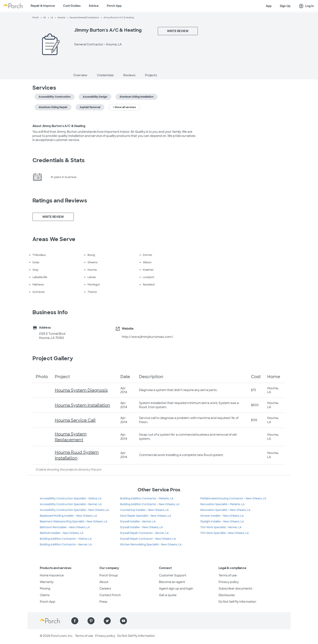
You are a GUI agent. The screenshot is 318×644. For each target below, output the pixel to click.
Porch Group (109, 575)
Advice (94, 6)
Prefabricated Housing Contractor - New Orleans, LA (233, 499)
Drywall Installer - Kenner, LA (138, 522)
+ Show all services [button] (124, 107)
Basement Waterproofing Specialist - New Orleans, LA (74, 522)
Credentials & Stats (59, 160)
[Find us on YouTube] (123, 621)
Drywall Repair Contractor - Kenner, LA (144, 533)
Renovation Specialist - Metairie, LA (222, 504)
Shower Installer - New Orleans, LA (222, 516)
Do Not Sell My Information (237, 602)
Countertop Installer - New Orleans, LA (144, 510)
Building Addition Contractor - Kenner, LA (66, 545)
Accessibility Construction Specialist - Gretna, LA (71, 499)
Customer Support (173, 575)
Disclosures (227, 595)
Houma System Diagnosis (81, 390)
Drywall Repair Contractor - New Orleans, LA (148, 539)
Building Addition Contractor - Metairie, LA (147, 499)
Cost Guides (72, 6)
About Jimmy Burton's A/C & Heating (59, 126)
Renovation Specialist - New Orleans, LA (225, 510)
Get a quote (168, 595)
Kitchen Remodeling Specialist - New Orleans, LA (151, 545)
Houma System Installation (83, 405)
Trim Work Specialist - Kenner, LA (221, 527)
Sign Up (285, 6)
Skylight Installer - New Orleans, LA (222, 522)
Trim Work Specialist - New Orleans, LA (225, 533)
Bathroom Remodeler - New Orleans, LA (65, 527)
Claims (45, 595)
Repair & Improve (43, 6)
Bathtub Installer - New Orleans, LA (62, 533)
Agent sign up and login (176, 589)
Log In (306, 6)
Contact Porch (110, 595)
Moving (45, 589)
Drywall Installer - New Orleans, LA (142, 527)
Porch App (114, 6)
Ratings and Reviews (60, 201)
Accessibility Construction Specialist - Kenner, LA (71, 504)
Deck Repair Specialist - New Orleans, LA (146, 516)
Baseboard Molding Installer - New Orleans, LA (68, 516)
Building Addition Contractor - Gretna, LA (66, 539)
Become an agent (172, 582)
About (104, 582)
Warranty (47, 582)
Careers (105, 589)
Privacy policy (229, 582)
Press (103, 602)
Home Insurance (52, 575)
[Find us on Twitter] (107, 621)
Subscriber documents (235, 589)
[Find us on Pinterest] (91, 621)
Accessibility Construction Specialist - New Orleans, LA (74, 510)
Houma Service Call (75, 420)
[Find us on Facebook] (75, 621)
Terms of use (228, 575)
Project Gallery (53, 358)
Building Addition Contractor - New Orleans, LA (150, 504)
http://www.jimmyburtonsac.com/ (147, 337)
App (269, 6)
